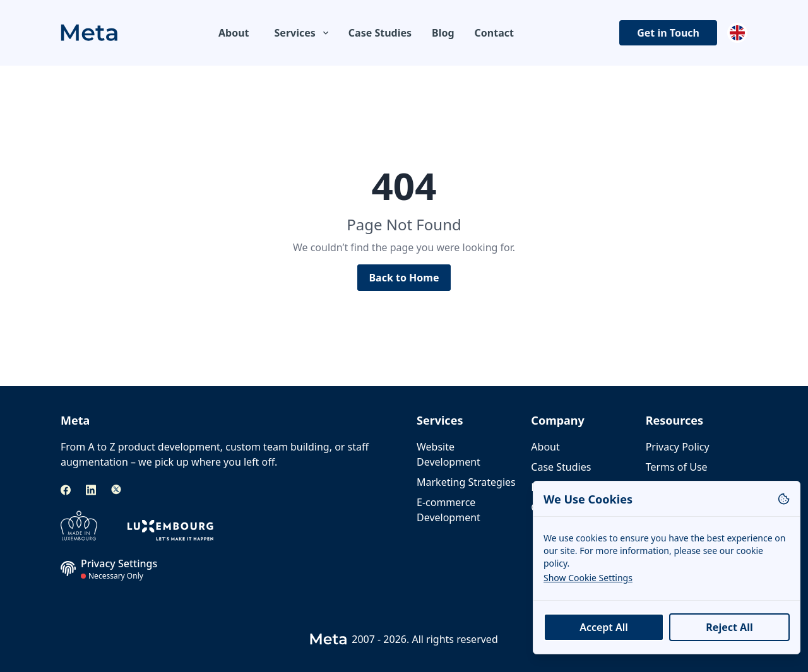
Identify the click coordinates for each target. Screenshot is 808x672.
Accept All (604, 627)
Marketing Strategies (466, 482)
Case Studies (380, 33)
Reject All (729, 627)
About (234, 33)
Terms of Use (677, 467)
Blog (443, 33)
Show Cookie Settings (588, 578)
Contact (494, 33)
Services (303, 33)
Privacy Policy (678, 447)
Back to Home (404, 278)
